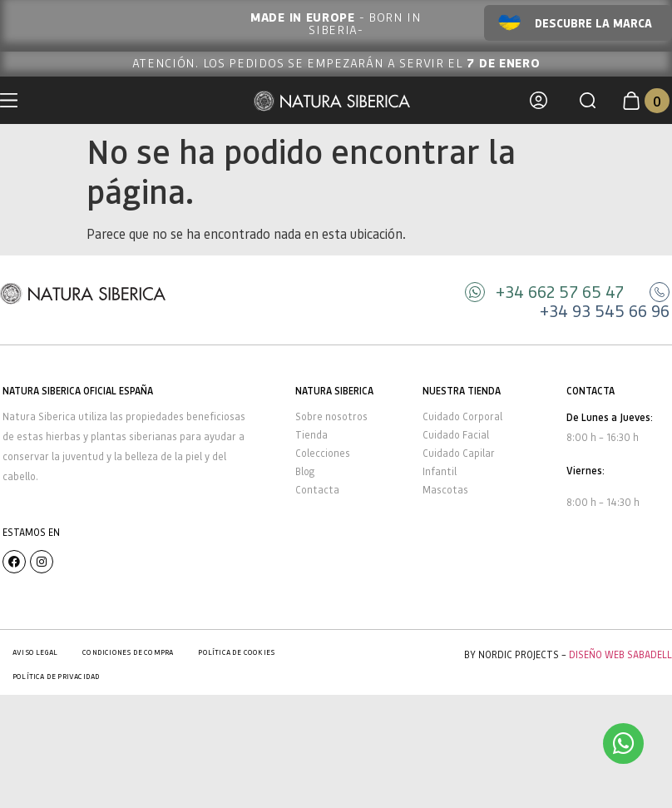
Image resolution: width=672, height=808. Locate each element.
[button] (588, 100)
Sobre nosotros (331, 416)
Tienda (311, 435)
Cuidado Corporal (462, 416)
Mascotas (445, 490)
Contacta (317, 490)
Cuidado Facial (456, 435)
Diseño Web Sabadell (620, 654)
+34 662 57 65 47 (560, 291)
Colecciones (323, 453)
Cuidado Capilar (459, 453)
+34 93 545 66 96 (605, 310)
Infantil (440, 471)
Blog (305, 471)
